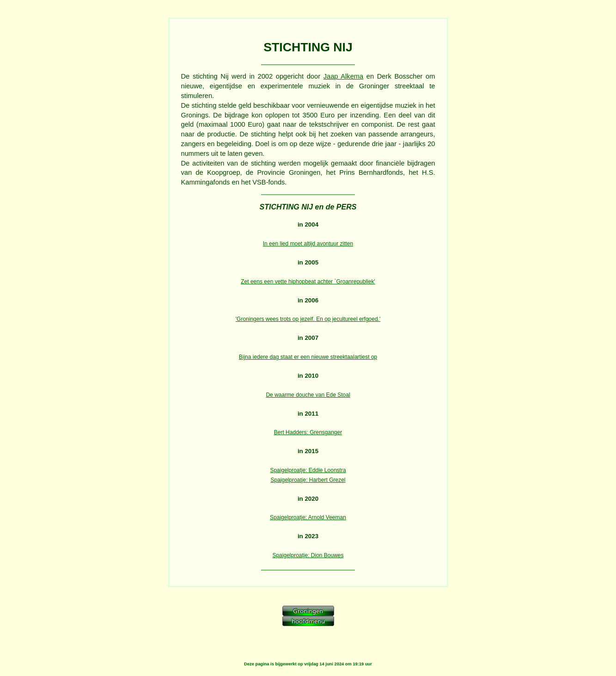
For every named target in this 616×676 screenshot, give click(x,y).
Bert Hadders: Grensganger (308, 432)
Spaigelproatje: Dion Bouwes (308, 555)
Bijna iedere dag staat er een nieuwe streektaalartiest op (308, 357)
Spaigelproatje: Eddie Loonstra (308, 470)
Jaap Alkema (344, 76)
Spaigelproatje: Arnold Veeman (308, 517)
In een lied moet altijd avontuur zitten (308, 244)
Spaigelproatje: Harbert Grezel (308, 480)
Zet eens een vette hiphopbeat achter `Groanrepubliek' (308, 282)
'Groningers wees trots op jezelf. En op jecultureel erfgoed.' (308, 319)
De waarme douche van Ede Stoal (308, 395)
